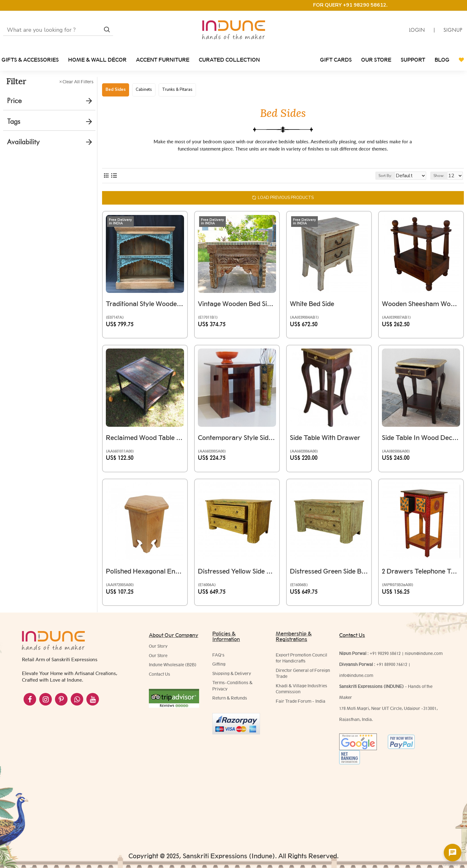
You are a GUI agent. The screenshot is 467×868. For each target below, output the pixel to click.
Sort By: (381, 190)
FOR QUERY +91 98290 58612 (350, 5)
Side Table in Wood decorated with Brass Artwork (421, 448)
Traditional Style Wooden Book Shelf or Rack (145, 314)
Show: (442, 190)
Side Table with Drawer (328, 448)
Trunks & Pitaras (177, 90)
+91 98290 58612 (385, 667)
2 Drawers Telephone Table (421, 582)
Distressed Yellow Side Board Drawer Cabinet (237, 582)
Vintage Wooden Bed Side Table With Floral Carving (237, 314)
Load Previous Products (286, 212)
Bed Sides (116, 90)
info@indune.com (356, 689)
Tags (14, 121)
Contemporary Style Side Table (237, 448)
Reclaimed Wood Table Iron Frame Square (145, 448)
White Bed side (315, 314)
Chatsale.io (453, 865)
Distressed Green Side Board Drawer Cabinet (329, 582)
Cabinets (144, 90)
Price (14, 101)
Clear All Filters (78, 82)
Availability (23, 142)
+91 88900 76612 (392, 678)
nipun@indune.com (424, 667)
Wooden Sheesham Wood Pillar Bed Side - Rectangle (421, 314)
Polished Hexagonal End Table (145, 582)
